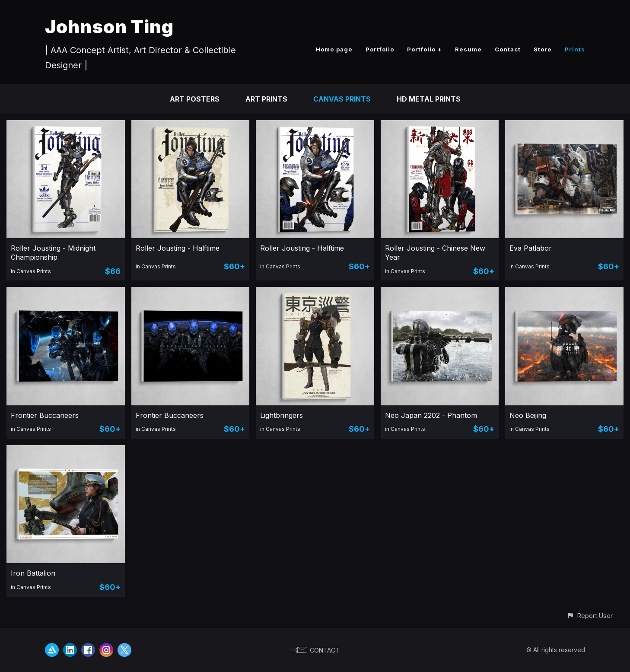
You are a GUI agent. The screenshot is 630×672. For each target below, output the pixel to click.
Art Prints (266, 99)
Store (543, 49)
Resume (468, 49)
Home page (334, 49)
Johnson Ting (109, 27)
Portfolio (380, 49)
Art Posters (195, 99)
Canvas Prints (342, 99)
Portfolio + (425, 49)
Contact (508, 49)
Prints (575, 49)
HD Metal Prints (429, 99)
